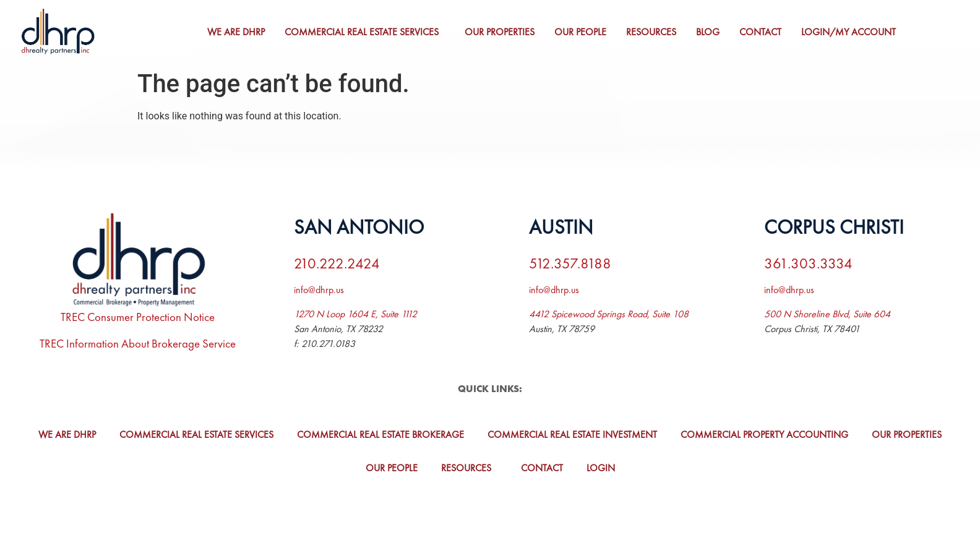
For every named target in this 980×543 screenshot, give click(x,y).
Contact (762, 32)
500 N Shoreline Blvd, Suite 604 (827, 314)
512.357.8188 (570, 263)
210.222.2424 (337, 263)
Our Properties (501, 32)
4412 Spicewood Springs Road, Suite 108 (609, 314)
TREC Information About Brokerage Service (138, 344)
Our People (582, 32)
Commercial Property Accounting (764, 434)
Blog (710, 32)
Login (601, 468)
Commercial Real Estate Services (363, 32)
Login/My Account (850, 32)
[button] (367, 32)
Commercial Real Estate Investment (572, 434)
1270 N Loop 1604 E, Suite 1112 (355, 314)
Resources (653, 32)
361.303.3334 (808, 263)
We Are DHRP (238, 32)
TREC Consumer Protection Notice (138, 317)
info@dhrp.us (319, 290)
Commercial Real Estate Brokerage (380, 434)
